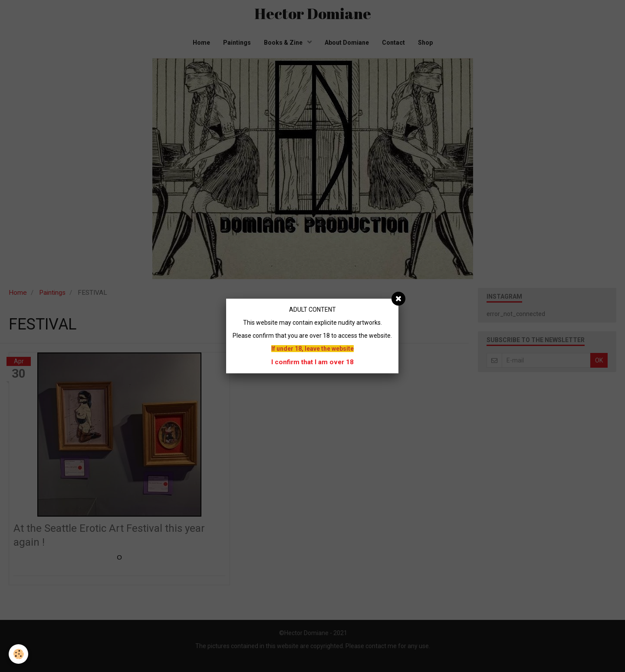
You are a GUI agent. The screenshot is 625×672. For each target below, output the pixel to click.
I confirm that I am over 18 (312, 362)
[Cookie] (18, 654)
